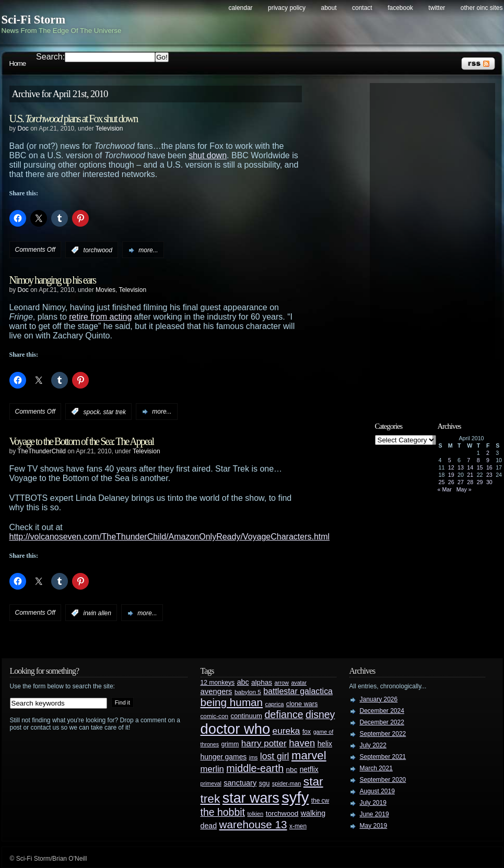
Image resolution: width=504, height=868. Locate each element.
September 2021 (383, 757)
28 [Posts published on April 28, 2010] (470, 482)
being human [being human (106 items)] (232, 702)
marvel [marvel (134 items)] (309, 755)
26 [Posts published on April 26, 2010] (451, 482)
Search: (50, 57)
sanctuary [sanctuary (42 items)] (240, 783)
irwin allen (97, 613)
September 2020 (383, 780)
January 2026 (379, 699)
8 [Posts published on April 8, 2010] (478, 460)
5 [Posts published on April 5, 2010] (450, 460)
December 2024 (382, 711)
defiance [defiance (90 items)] (284, 714)
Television (109, 128)
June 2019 (374, 814)
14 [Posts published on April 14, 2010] (470, 467)
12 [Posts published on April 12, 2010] (451, 467)
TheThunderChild (42, 451)
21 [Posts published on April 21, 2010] (470, 475)
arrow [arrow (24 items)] (282, 683)
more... (148, 250)
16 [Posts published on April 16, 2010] (489, 467)
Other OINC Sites (482, 8)
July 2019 (373, 803)
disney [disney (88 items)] (320, 714)
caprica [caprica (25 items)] (275, 704)
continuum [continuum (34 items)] (246, 716)
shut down (208, 155)
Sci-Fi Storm (34, 20)
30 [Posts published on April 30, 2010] (489, 482)
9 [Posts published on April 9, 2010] (488, 460)
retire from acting (100, 317)
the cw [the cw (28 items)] (320, 801)
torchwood (98, 250)
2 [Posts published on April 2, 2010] (488, 453)
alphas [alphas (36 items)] (262, 682)
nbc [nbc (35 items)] (292, 770)
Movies (106, 290)
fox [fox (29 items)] (307, 732)
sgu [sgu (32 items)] (265, 783)
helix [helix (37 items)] (325, 744)
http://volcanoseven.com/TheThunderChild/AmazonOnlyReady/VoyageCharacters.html (170, 537)
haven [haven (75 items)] (302, 743)
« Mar (445, 489)
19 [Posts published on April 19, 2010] (451, 475)
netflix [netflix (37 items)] (309, 770)
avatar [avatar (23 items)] (299, 683)
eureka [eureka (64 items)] (286, 731)
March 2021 (376, 768)
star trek (115, 412)
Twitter (437, 8)
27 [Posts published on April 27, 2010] (461, 482)
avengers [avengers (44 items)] (216, 691)
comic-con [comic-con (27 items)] (214, 716)
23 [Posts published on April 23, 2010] (489, 475)
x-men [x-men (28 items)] (298, 826)
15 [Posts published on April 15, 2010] (480, 467)
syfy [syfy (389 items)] (295, 797)
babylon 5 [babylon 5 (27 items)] (248, 692)
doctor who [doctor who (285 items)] (236, 729)
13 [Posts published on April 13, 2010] (461, 467)
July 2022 (373, 745)
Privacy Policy (287, 8)
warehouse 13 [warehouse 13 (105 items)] (253, 824)
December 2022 (382, 722)
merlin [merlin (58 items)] (212, 769)
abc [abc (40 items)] (243, 682)
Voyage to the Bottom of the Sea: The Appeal (82, 441)
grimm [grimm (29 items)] (230, 744)
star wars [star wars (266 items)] (251, 798)
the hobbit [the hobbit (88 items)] (223, 812)
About (329, 8)
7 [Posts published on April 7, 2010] (468, 460)
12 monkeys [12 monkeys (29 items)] (218, 683)
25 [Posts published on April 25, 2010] (442, 482)
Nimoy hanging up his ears (53, 280)
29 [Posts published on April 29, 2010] (480, 482)
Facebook (400, 8)
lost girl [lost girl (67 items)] (275, 756)
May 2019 (374, 826)
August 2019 (377, 791)
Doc (23, 128)
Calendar (241, 8)
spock (92, 412)
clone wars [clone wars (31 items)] (302, 704)
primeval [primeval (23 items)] (211, 783)
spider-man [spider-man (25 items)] (287, 783)
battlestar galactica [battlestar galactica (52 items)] (298, 691)
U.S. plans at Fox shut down (74, 119)
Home (18, 63)
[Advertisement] (438, 244)
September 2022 (383, 734)
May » (464, 489)
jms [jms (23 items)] (254, 757)
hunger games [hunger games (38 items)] (224, 757)
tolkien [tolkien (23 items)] (255, 814)
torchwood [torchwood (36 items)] (282, 813)
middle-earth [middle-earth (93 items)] (255, 768)
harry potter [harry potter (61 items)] (264, 743)
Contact (362, 8)
